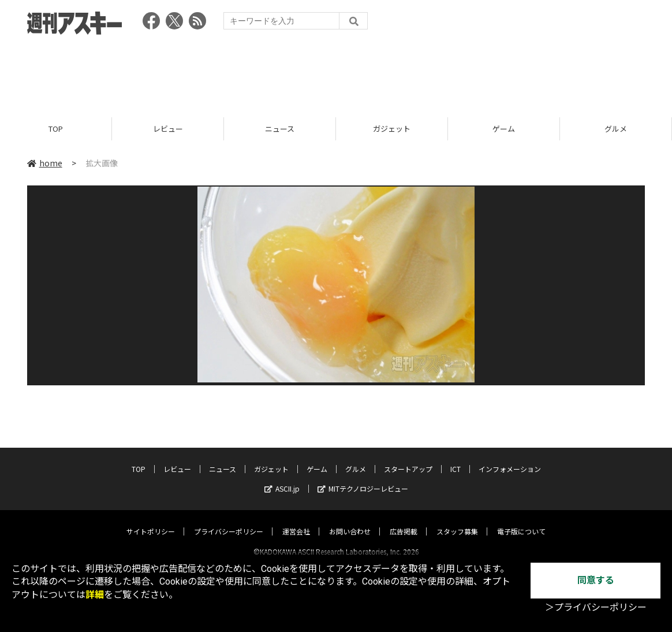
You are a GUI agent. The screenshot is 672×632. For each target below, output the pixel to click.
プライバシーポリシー (229, 521)
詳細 (95, 595)
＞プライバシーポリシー (596, 607)
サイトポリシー (151, 521)
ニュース (280, 129)
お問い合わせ (350, 521)
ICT (456, 458)
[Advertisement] (336, 72)
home (45, 163)
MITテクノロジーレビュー (363, 478)
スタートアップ (408, 458)
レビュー (168, 129)
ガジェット (392, 129)
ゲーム (504, 129)
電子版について (521, 521)
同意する (596, 580)
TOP (56, 129)
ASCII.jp (282, 478)
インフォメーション (510, 458)
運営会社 (296, 521)
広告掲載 (404, 521)
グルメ (616, 129)
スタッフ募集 (457, 521)
